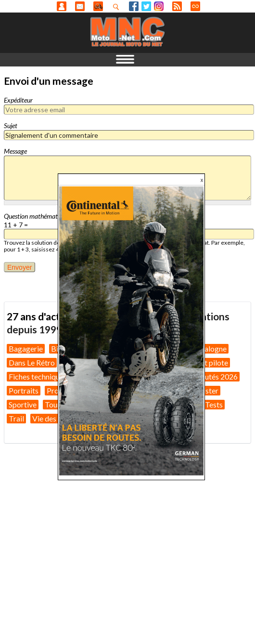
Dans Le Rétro (32, 362)
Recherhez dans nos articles (118, 7)
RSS (177, 6)
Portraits (24, 390)
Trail (16, 418)
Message (15, 151)
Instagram (159, 6)
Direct (195, 6)
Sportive (23, 404)
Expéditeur (18, 100)
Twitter (146, 6)
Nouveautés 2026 (208, 376)
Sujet (11, 125)
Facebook (134, 6)
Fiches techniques (38, 376)
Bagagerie (26, 348)
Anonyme (62, 6)
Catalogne (210, 348)
